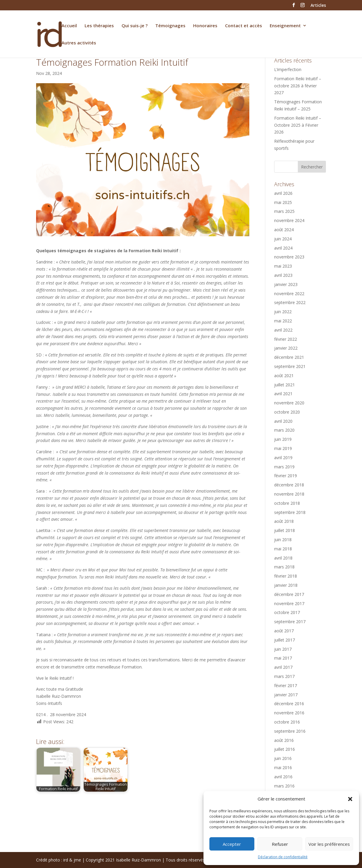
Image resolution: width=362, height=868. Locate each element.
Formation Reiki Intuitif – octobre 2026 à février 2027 (298, 86)
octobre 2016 (287, 722)
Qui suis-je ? (135, 26)
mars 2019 (284, 467)
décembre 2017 (289, 594)
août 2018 (284, 521)
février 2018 (286, 576)
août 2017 (284, 631)
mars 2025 (284, 211)
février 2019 (286, 476)
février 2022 (286, 339)
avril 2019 (283, 458)
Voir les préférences (329, 844)
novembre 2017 (289, 603)
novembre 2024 (289, 220)
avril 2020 (283, 421)
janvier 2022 (286, 348)
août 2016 (284, 740)
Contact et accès (244, 26)
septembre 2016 (290, 731)
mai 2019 (283, 448)
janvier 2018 (286, 585)
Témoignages (170, 26)
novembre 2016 (289, 713)
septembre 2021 (290, 366)
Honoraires (205, 26)
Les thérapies (99, 26)
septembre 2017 (290, 622)
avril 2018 (283, 558)
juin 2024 (283, 239)
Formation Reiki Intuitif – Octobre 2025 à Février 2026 (298, 125)
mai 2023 (283, 266)
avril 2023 (283, 275)
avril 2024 (283, 248)
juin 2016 (283, 758)
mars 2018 (284, 567)
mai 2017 (283, 658)
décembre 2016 (289, 704)
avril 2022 (283, 330)
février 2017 (286, 685)
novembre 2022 (289, 294)
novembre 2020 (289, 403)
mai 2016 (283, 767)
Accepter (232, 844)
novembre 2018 (289, 494)
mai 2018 (283, 549)
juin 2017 (283, 649)
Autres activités (79, 43)
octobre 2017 (287, 612)
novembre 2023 (289, 257)
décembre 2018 (289, 485)
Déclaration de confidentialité (283, 857)
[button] (350, 799)
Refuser (280, 844)
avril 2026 (283, 193)
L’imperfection (288, 69)
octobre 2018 (287, 503)
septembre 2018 (290, 512)
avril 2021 (283, 394)
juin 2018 (283, 540)
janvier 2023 (286, 284)
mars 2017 (284, 676)
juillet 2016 (285, 749)
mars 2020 (284, 430)
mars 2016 (284, 786)
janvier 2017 (286, 695)
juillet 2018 (285, 530)
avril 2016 (283, 777)
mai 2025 (283, 202)
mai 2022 (283, 321)
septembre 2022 (290, 302)
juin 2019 (283, 439)
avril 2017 (283, 667)
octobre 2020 (287, 412)
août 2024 (284, 230)
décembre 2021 (289, 357)
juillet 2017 (285, 640)
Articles (318, 6)
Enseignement (285, 26)
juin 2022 (283, 312)
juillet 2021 (285, 385)
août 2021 (284, 376)
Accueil (69, 26)
